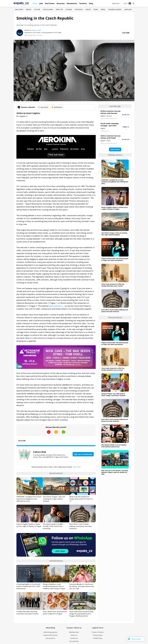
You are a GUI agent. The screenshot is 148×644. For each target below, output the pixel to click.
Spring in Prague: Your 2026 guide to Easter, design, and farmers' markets (113, 395)
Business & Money (115, 9)
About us (74, 635)
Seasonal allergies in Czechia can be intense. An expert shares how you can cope (82, 586)
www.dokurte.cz (56, 306)
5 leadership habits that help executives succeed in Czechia (27, 613)
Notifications (57, 107)
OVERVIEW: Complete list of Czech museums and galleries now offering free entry (29, 499)
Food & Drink (48, 9)
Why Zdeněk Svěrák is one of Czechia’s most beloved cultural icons (114, 446)
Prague (29, 9)
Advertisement (91, 134)
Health (88, 9)
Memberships (74, 632)
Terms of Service (98, 632)
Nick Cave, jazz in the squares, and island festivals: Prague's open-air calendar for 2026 (115, 472)
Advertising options (50, 632)
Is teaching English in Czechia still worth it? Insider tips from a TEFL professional (28, 586)
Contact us (74, 638)
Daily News (19, 9)
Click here (77, 467)
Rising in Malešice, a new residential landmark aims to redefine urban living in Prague (54, 586)
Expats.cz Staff (36, 30)
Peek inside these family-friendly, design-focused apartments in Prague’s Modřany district (82, 614)
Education (79, 9)
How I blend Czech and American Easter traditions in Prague (55, 613)
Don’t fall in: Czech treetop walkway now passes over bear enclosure (81, 526)
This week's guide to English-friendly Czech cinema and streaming (53, 526)
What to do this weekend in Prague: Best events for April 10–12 (81, 499)
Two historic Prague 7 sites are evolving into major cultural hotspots (54, 499)
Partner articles (56, 561)
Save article (43, 107)
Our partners (74, 641)
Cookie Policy (98, 638)
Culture (37, 9)
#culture (22, 441)
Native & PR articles (50, 635)
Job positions (50, 638)
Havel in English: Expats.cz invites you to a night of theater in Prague (29, 525)
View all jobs (115, 149)
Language (128, 9)
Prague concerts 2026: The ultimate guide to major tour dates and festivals (115, 259)
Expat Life (59, 9)
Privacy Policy (98, 635)
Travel (103, 9)
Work (96, 9)
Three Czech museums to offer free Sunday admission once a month (113, 285)
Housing (69, 9)
